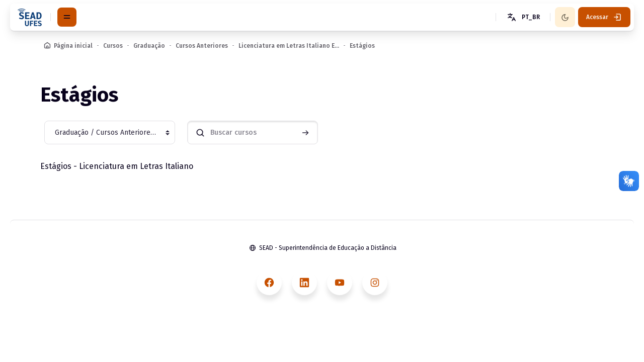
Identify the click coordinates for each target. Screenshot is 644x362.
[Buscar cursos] (253, 132)
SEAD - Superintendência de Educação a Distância (328, 248)
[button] (523, 17)
